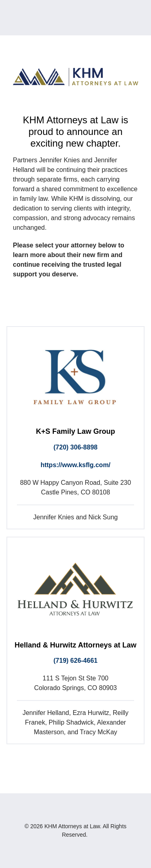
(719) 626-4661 (75, 661)
